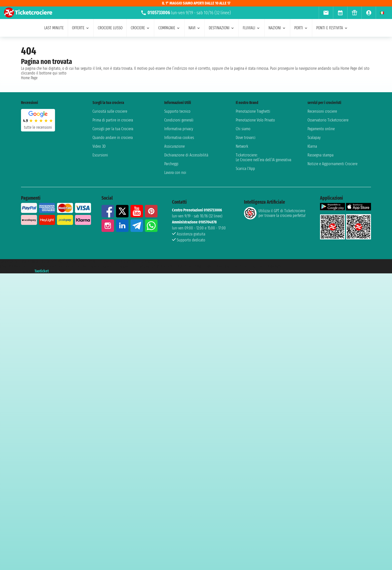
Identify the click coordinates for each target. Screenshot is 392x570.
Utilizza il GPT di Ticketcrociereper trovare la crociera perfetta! (275, 213)
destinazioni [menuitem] (222, 28)
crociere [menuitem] (140, 28)
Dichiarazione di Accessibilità (186, 155)
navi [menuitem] (194, 28)
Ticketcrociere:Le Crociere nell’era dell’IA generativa (263, 157)
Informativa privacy (179, 129)
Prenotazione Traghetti (253, 111)
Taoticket (42, 271)
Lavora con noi (175, 173)
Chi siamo (243, 129)
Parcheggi (171, 164)
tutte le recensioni (38, 127)
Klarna (312, 146)
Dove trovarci (246, 138)
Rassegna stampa (320, 155)
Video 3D (99, 146)
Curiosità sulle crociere (110, 111)
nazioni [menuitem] (277, 28)
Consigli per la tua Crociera (113, 129)
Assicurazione (174, 146)
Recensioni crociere (322, 111)
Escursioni (100, 155)
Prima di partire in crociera (113, 120)
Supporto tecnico (177, 111)
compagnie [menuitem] (169, 28)
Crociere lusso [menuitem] (110, 28)
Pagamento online (321, 129)
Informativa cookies (179, 138)
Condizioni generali (179, 120)
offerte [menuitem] (81, 28)
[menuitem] (326, 13)
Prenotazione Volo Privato (255, 120)
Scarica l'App (245, 169)
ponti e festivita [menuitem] (332, 28)
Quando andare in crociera (113, 138)
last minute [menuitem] (54, 28)
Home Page (29, 78)
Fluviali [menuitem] (251, 28)
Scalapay (314, 138)
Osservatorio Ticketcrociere (328, 120)
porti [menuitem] (301, 28)
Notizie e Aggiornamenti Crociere (332, 164)
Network (242, 146)
